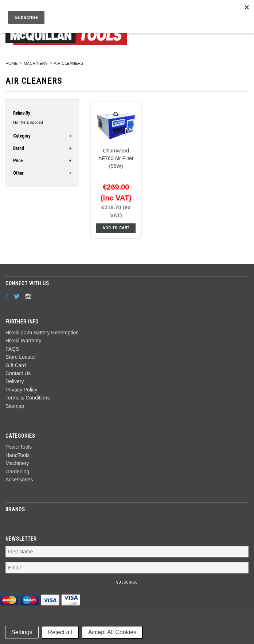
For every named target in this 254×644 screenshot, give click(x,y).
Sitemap (15, 406)
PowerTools (19, 447)
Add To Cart (116, 228)
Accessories (19, 480)
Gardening (17, 472)
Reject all (60, 632)
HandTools (17, 455)
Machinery (36, 63)
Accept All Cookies (112, 632)
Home (11, 63)
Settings (22, 632)
